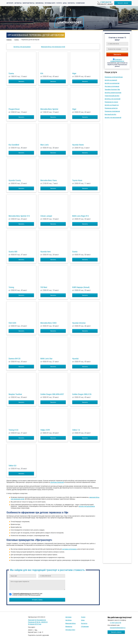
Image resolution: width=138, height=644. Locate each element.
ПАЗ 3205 (12, 323)
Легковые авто (50, 3)
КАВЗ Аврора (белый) (81, 287)
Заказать (21, 81)
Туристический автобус (112, 96)
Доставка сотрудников (112, 86)
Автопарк (10, 3)
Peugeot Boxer (14, 109)
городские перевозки (57, 482)
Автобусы (18, 3)
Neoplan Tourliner (15, 394)
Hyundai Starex (78, 145)
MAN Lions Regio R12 (81, 216)
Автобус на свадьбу (111, 80)
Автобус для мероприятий (113, 118)
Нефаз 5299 (45, 430)
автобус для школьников (87, 506)
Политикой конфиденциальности (117, 60)
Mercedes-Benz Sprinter (49, 109)
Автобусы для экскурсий (113, 99)
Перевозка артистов (111, 108)
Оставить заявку (37, 600)
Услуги (59, 3)
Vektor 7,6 (76, 430)
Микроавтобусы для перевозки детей (53, 47)
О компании (80, 3)
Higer (74, 73)
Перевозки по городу (111, 102)
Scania (75, 252)
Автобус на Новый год (112, 105)
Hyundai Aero (46, 252)
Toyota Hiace (77, 180)
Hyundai (75, 359)
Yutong (11, 287)
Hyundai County (15, 180)
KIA (42, 73)
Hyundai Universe (79, 323)
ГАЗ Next (44, 287)
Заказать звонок (123, 3)
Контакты (71, 3)
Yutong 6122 (13, 430)
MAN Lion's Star (46, 359)
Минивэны (40, 3)
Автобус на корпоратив (112, 83)
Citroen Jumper (46, 216)
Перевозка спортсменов (112, 111)
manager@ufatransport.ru (118, 628)
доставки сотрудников (69, 549)
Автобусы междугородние (113, 93)
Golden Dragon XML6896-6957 (52, 394)
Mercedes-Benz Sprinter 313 (19, 216)
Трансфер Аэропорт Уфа (112, 89)
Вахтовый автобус (110, 114)
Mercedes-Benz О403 (48, 323)
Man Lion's (45, 145)
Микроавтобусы (29, 3)
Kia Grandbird (14, 145)
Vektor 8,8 (12, 466)
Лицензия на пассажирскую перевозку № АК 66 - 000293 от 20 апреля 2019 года (38, 622)
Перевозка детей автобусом (114, 77)
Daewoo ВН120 (15, 359)
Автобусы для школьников (22, 47)
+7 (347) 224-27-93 (106, 2)
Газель (11, 73)
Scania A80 (13, 252)
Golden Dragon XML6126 (82, 394)
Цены (65, 3)
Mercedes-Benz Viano (49, 180)
